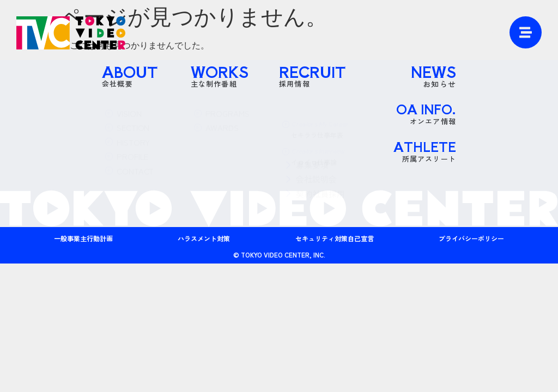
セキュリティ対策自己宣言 (335, 238)
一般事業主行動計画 (83, 238)
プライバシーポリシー (471, 238)
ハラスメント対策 (204, 238)
